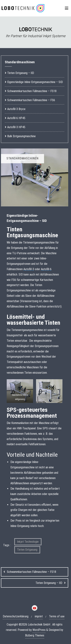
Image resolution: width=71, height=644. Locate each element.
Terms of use (57, 616)
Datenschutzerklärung (16, 616)
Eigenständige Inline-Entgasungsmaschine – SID (35, 82)
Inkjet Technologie (28, 542)
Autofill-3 (29, 269)
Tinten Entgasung (27, 550)
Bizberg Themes (35, 635)
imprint (39, 616)
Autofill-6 (46, 269)
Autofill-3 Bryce (16, 109)
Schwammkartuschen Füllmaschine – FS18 (32, 572)
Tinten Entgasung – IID (49, 583)
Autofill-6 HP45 (16, 118)
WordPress (39, 630)
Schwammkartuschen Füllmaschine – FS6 (31, 100)
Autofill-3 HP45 (16, 127)
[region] (35, 32)
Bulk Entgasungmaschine (21, 136)
